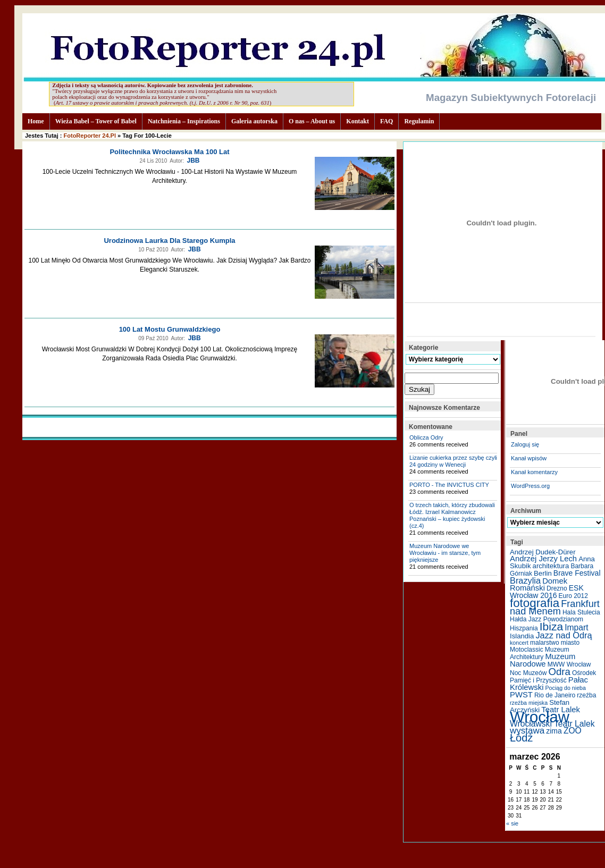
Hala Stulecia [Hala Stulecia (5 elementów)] (581, 612)
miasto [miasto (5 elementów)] (570, 643)
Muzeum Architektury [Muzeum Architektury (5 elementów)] (540, 653)
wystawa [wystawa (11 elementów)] (527, 731)
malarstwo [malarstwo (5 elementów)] (545, 643)
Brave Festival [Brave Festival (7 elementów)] (577, 573)
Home (36, 121)
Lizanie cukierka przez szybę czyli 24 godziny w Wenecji (453, 461)
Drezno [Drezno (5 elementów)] (557, 588)
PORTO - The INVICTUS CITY (449, 485)
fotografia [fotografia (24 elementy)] (535, 603)
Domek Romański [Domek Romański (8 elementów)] (539, 584)
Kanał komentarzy (534, 472)
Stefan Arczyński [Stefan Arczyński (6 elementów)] (540, 706)
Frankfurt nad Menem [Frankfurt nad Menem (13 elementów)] (555, 608)
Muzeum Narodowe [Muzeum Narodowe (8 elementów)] (543, 660)
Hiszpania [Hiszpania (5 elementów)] (524, 628)
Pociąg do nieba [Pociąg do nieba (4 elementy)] (566, 688)
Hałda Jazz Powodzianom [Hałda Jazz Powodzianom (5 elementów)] (547, 619)
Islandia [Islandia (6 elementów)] (522, 636)
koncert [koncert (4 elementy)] (519, 643)
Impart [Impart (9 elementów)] (576, 627)
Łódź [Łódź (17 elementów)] (521, 738)
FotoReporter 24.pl (90, 136)
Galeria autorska (254, 121)
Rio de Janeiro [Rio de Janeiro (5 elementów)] (555, 695)
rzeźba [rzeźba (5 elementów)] (586, 695)
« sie (512, 823)
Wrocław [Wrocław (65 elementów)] (540, 717)
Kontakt (358, 121)
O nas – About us (312, 121)
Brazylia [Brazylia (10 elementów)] (525, 580)
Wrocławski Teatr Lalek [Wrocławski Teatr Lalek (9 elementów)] (552, 724)
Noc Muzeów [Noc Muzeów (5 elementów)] (528, 673)
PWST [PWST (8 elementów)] (521, 695)
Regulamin (419, 121)
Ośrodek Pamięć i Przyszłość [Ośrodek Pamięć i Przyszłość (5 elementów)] (553, 677)
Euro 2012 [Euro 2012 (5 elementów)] (573, 596)
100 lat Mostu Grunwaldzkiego (170, 329)
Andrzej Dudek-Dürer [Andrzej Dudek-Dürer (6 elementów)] (543, 552)
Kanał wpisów (529, 458)
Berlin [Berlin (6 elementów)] (543, 573)
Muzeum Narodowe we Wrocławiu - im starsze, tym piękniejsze (445, 553)
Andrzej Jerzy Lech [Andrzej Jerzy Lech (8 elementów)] (543, 559)
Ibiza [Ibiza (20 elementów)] (551, 626)
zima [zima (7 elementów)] (554, 731)
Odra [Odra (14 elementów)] (559, 672)
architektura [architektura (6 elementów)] (551, 566)
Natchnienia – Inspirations (184, 121)
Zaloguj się (525, 444)
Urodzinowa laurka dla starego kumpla (169, 241)
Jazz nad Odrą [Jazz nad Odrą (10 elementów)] (564, 635)
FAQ (386, 121)
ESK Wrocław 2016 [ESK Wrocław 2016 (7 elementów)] (547, 592)
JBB (193, 161)
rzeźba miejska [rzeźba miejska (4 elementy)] (529, 703)
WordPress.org (530, 486)
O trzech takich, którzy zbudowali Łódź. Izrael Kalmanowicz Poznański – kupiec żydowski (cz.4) (452, 515)
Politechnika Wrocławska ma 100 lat (169, 152)
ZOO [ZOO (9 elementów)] (573, 731)
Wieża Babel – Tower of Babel (96, 121)
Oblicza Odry (426, 437)
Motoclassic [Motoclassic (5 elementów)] (527, 650)
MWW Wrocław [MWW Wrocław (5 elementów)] (569, 664)
